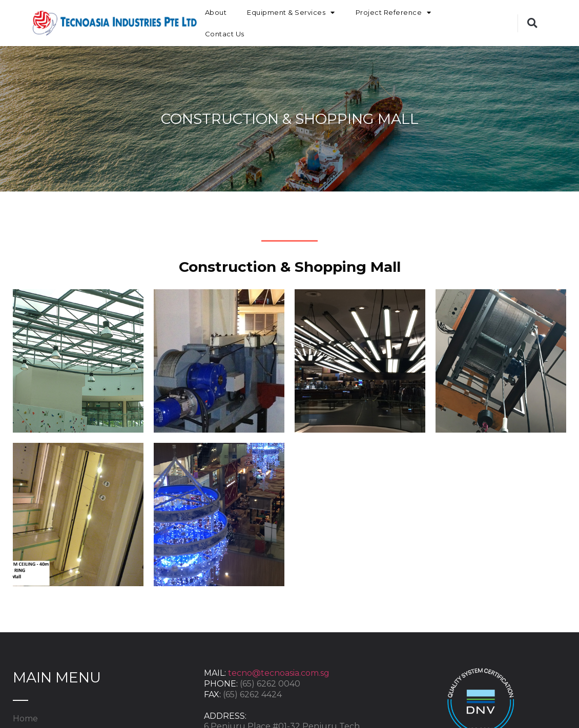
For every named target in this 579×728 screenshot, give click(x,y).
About (216, 12)
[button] (532, 23)
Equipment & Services (291, 13)
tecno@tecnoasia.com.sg (279, 673)
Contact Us (225, 34)
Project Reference (394, 13)
